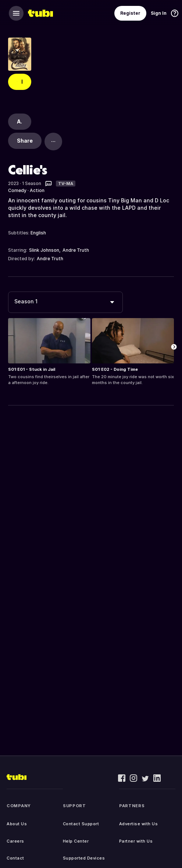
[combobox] (65, 302)
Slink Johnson (44, 250)
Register (130, 13)
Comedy (17, 190)
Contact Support (81, 824)
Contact (15, 858)
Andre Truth (76, 250)
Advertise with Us (139, 824)
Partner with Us (136, 841)
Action (37, 190)
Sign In (159, 13)
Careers (15, 841)
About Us (17, 824)
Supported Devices (84, 858)
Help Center (76, 841)
